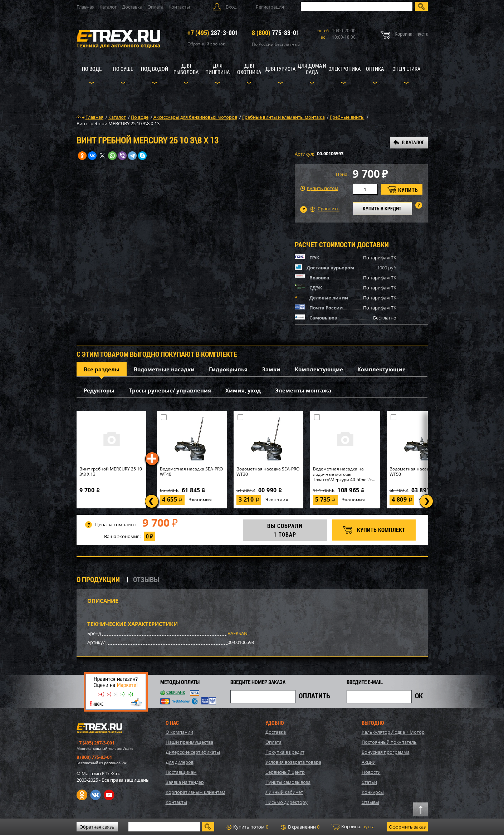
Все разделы (102, 369)
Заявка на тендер (185, 782)
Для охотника (249, 69)
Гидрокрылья (228, 369)
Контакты (179, 7)
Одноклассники (82, 795)
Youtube (109, 795)
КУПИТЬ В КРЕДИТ (382, 208)
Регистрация (270, 7)
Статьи (369, 782)
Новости (371, 772)
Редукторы (99, 390)
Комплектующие (319, 369)
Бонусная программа (386, 752)
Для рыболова (186, 69)
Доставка (132, 7)
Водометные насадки (164, 369)
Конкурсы (373, 792)
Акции (369, 762)
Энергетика (406, 69)
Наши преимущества (189, 742)
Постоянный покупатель (389, 742)
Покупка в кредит (285, 752)
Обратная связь (97, 827)
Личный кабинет (284, 792)
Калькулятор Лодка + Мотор (393, 732)
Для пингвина (217, 69)
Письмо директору (287, 802)
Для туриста (280, 69)
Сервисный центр (285, 772)
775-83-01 (276, 33)
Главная (85, 7)
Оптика (375, 69)
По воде (92, 69)
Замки (271, 369)
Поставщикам (181, 772)
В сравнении (300, 827)
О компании (179, 732)
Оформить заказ (407, 827)
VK (96, 795)
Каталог (108, 7)
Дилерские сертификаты (193, 752)
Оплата (155, 7)
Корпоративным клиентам (195, 792)
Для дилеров (180, 762)
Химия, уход (243, 390)
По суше (123, 69)
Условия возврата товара (293, 762)
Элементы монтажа (303, 390)
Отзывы (370, 802)
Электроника (344, 69)
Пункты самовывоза (288, 782)
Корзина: (353, 827)
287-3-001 (213, 33)
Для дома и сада (312, 69)
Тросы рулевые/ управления (170, 390)
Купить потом (319, 188)
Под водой (155, 69)
